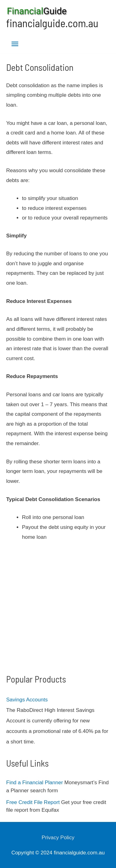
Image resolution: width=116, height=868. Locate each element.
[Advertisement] (58, 608)
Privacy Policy (58, 838)
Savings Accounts (27, 700)
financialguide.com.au (52, 23)
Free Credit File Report (33, 802)
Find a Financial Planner (34, 783)
